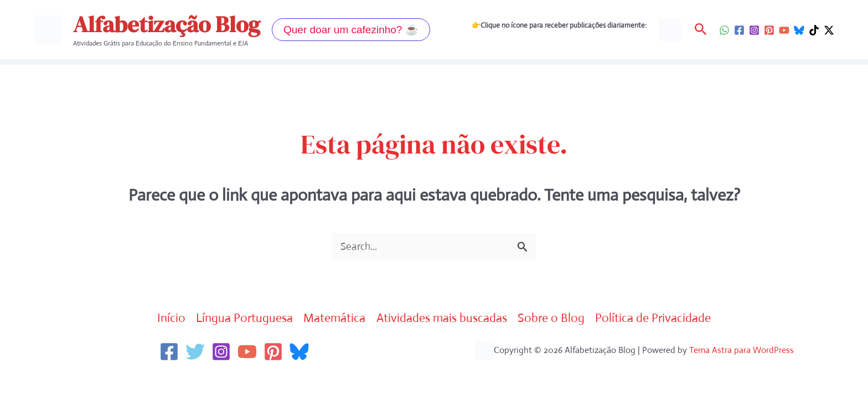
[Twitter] (195, 353)
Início (158, 319)
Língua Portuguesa (235, 319)
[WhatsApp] (724, 30)
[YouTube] (784, 30)
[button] (351, 30)
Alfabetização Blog (167, 24)
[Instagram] (754, 30)
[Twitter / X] (829, 30)
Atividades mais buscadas (444, 319)
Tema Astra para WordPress (742, 351)
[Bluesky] (799, 30)
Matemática (330, 319)
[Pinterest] (769, 30)
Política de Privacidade (666, 319)
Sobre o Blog (559, 319)
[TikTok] (814, 30)
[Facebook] (739, 30)
